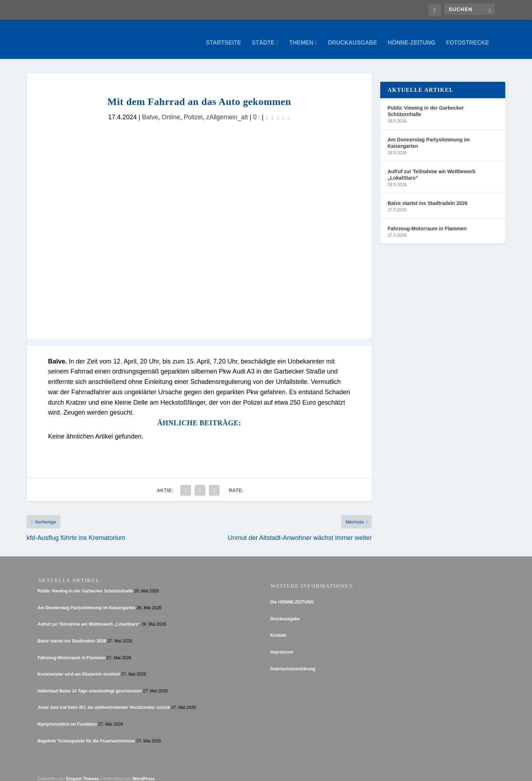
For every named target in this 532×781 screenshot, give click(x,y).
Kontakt (278, 629)
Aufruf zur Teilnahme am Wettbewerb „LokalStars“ (431, 167)
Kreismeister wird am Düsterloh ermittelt (79, 667)
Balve (150, 110)
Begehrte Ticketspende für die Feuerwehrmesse (86, 734)
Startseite (224, 36)
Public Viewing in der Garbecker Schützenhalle (426, 104)
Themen (301, 36)
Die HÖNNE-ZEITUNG (292, 595)
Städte (263, 36)
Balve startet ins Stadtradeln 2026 (427, 196)
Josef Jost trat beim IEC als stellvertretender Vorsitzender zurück (104, 701)
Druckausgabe (352, 36)
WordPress (144, 772)
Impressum (282, 645)
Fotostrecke (468, 36)
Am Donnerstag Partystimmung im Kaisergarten (428, 136)
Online (171, 110)
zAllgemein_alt (227, 110)
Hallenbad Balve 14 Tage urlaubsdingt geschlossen (90, 684)
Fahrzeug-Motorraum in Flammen (427, 221)
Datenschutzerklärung (293, 662)
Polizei (193, 110)
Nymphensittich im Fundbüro (67, 717)
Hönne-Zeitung (411, 36)
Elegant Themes (82, 772)
